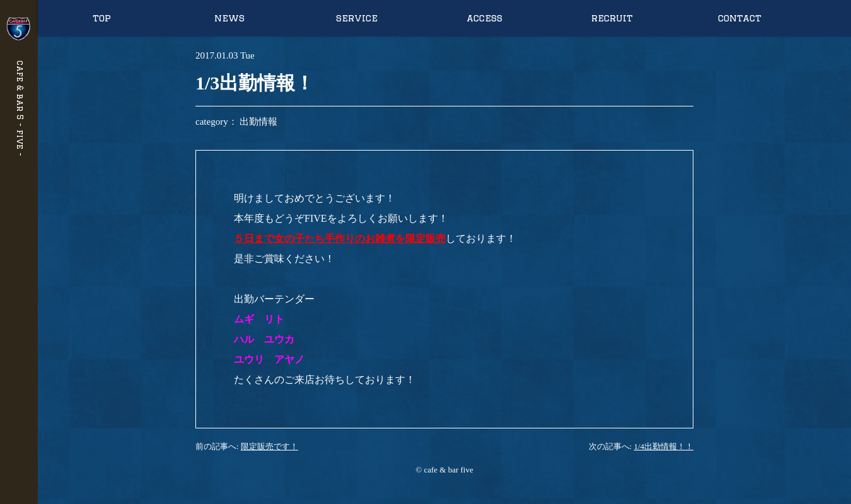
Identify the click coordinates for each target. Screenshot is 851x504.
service (357, 18)
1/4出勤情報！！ (663, 446)
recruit (612, 18)
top (102, 18)
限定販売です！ (269, 446)
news (229, 18)
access (484, 18)
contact (740, 18)
